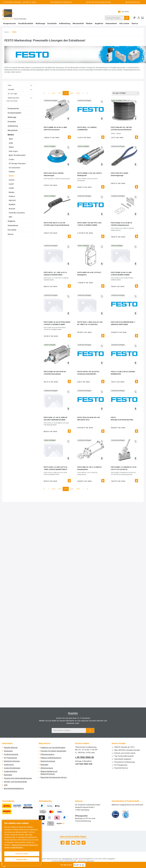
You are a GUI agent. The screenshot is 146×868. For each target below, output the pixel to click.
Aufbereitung (13, 126)
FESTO (11, 176)
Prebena (12, 196)
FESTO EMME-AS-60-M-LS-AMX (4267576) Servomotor (55, 128)
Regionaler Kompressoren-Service (54, 777)
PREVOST (12, 201)
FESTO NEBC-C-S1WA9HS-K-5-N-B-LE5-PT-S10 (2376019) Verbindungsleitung (124, 468)
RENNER (12, 205)
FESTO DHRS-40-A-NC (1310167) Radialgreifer (89, 274)
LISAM (11, 188)
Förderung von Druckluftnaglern (53, 748)
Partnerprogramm (47, 754)
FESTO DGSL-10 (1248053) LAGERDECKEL (87, 128)
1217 (60, 93)
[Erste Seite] (44, 93)
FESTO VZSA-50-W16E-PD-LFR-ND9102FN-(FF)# (89, 419)
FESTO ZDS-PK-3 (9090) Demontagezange (119, 174)
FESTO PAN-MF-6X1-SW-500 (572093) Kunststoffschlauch (121, 128)
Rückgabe (44, 765)
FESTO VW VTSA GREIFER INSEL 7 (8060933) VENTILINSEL (123, 323)
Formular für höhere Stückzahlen (53, 751)
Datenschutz (9, 765)
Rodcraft (12, 209)
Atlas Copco (13, 151)
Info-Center (12, 230)
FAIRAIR (12, 172)
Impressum (8, 751)
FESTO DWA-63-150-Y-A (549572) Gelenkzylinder (89, 468)
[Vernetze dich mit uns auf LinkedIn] (78, 843)
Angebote (11, 221)
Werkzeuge (12, 117)
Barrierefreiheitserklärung (14, 788)
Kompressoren (13, 109)
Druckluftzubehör (14, 113)
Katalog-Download (48, 761)
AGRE (11, 143)
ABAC (11, 139)
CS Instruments (14, 168)
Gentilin (12, 180)
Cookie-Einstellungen (12, 768)
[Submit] (90, 731)
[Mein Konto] (139, 18)
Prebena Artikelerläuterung (51, 758)
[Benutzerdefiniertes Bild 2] (126, 814)
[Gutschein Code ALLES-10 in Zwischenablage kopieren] (83, 865)
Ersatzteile (12, 122)
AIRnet (11, 147)
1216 (53, 93)
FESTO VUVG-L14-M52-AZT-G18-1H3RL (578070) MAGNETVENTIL (56, 468)
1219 (72, 93)
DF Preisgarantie (10, 758)
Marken (11, 135)
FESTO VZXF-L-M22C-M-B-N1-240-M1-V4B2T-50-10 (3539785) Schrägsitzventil (90, 323)
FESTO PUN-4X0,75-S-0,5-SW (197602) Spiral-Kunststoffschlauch (56, 224)
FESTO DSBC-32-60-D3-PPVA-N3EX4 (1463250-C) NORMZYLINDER (57, 323)
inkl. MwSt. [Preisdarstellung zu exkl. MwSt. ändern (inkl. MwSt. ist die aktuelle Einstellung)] (124, 12)
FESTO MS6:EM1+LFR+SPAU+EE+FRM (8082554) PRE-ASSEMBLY (122, 419)
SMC (11, 217)
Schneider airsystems (17, 213)
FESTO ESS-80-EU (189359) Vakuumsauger (54, 174)
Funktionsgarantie (11, 754)
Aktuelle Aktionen (11, 748)
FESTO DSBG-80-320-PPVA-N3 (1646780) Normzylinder (55, 373)
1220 (78, 93)
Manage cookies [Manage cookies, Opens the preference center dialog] (22, 859)
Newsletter (8, 775)
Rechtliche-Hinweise (12, 761)
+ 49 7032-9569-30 (84, 757)
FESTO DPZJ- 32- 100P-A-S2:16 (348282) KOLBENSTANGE (55, 274)
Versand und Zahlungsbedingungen (18, 778)
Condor (11, 159)
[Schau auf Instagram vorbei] (68, 843)
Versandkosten (67, 859)
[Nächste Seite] (83, 93)
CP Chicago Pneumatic (17, 164)
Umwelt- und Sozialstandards (15, 782)
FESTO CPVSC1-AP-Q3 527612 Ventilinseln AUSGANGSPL (88, 373)
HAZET (11, 184)
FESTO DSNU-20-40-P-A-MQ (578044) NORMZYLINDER (121, 274)
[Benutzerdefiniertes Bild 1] (115, 814)
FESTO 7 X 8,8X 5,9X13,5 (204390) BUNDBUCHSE (123, 373)
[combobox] (115, 18)
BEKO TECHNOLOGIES (17, 155)
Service (11, 234)
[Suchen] (127, 18)
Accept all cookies (22, 854)
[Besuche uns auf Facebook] (62, 843)
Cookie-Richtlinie (10, 771)
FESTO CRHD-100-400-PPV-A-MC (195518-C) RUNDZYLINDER (89, 224)
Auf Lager (14, 94)
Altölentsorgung (47, 768)
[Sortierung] (126, 93)
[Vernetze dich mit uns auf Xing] (84, 843)
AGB (6, 785)
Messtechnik (13, 130)
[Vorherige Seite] (48, 93)
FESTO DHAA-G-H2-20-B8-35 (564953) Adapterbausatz (121, 224)
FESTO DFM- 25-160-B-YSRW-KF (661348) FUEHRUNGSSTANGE (56, 419)
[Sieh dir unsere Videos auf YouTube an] (73, 843)
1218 (66, 93)
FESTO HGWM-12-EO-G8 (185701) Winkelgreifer (90, 174)
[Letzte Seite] (87, 93)
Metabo (12, 192)
